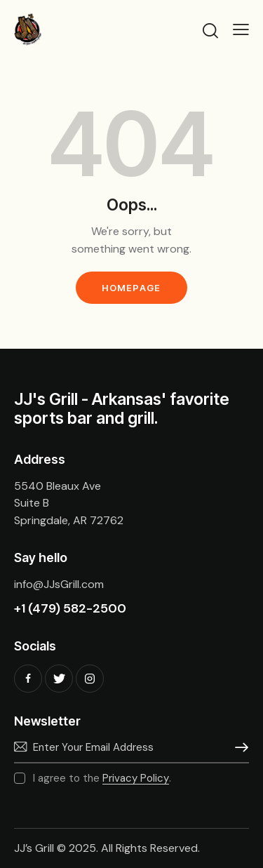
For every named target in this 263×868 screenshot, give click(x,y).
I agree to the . (102, 778)
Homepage (131, 288)
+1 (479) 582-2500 (70, 608)
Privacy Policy (136, 779)
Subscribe (238, 747)
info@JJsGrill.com (59, 584)
